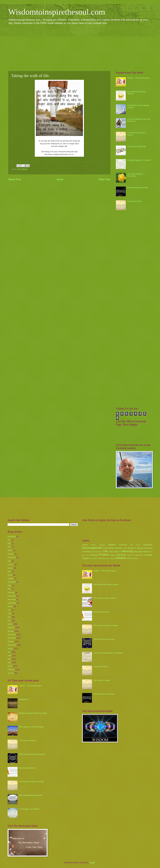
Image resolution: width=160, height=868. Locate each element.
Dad (131, 545)
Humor (131, 548)
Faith (105, 548)
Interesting (86, 552)
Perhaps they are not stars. (138, 188)
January (11, 554)
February (11, 592)
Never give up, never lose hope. (31, 727)
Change (102, 545)
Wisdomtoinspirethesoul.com (57, 12)
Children (112, 545)
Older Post (104, 179)
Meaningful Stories (141, 552)
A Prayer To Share (134, 201)
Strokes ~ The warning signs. (139, 78)
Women (130, 558)
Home (60, 179)
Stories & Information (135, 555)
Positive (104, 555)
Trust (100, 558)
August (10, 568)
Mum (151, 552)
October (11, 641)
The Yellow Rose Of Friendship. (135, 175)
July (9, 540)
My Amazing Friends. (27, 768)
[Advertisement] (80, 48)
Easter (138, 545)
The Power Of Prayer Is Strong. (31, 782)
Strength (148, 555)
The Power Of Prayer (27, 741)
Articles (85, 545)
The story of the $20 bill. (137, 146)
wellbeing (112, 558)
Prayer (113, 555)
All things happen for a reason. (139, 160)
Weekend (106, 558)
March (10, 550)
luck (120, 552)
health (125, 548)
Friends (118, 548)
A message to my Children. (30, 809)
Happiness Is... (25, 699)
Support (86, 558)
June (10, 585)
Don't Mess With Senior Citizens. (106, 584)
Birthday (94, 545)
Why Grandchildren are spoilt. (31, 795)
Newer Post (15, 179)
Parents (94, 555)
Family (111, 548)
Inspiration (148, 548)
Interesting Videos (97, 552)
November (12, 599)
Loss (111, 551)
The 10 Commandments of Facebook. (108, 653)
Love (116, 551)
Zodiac (136, 558)
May (9, 543)
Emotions (148, 545)
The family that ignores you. (104, 639)
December (12, 536)
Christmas (123, 545)
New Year (86, 555)
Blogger (92, 863)
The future (94, 558)
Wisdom (24, 169)
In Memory (139, 548)
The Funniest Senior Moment (105, 598)
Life (19, 169)
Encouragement (92, 548)
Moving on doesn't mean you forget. (33, 713)
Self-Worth (121, 555)
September (12, 603)
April (9, 547)
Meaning (128, 551)
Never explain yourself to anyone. (32, 754)
